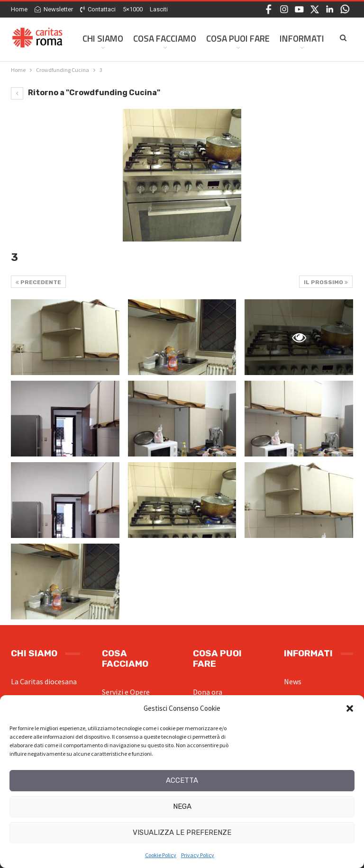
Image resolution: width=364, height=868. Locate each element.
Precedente (38, 282)
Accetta (182, 780)
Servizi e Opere (126, 692)
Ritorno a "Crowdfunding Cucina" (86, 93)
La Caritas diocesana (44, 681)
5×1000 (133, 9)
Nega (182, 806)
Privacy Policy (198, 855)
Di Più (291, 38)
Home (19, 9)
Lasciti (159, 9)
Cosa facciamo (165, 38)
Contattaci (98, 9)
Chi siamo (103, 38)
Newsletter (54, 9)
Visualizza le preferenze (182, 832)
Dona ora (208, 692)
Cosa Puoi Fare (238, 38)
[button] (350, 708)
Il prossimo (326, 282)
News (293, 681)
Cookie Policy (161, 855)
